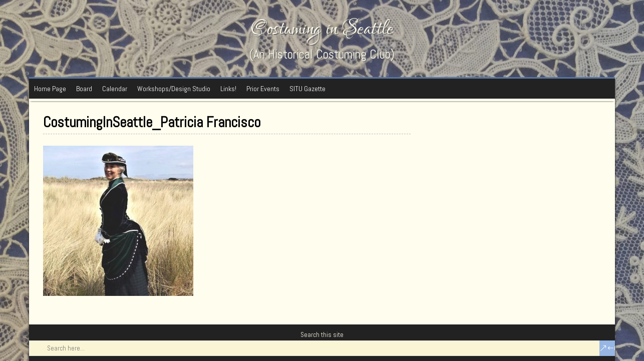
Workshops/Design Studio (174, 89)
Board (84, 89)
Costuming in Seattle (322, 29)
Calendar (115, 89)
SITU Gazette (307, 89)
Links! (228, 89)
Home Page (50, 89)
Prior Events (263, 89)
